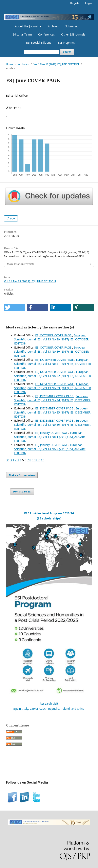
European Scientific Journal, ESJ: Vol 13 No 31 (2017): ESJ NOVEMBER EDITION (53, 364)
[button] (15, 307)
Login (89, 3)
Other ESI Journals (73, 34)
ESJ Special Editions (39, 43)
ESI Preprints (66, 43)
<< (8, 460)
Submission (73, 26)
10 (36, 460)
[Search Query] (41, 52)
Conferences (46, 34)
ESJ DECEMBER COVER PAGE (55, 396)
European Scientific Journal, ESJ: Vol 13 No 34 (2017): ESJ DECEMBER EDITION (52, 400)
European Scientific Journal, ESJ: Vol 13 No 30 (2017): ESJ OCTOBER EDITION (51, 351)
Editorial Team (22, 34)
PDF (12, 218)
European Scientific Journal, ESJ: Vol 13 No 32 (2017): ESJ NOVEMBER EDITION (53, 376)
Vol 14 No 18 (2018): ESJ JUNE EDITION (56, 64)
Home (10, 64)
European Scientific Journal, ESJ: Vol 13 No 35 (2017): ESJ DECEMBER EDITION (52, 412)
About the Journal (27, 26)
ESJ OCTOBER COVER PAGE (54, 335)
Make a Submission (22, 475)
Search (67, 52)
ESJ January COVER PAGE (52, 433)
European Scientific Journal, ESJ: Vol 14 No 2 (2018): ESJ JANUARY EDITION (50, 449)
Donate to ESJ (22, 491)
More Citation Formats (21, 264)
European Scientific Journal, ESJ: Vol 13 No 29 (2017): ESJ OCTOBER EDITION (51, 339)
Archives (53, 26)
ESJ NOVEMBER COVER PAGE (55, 360)
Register (75, 3)
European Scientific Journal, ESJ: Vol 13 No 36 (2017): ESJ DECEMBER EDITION (52, 425)
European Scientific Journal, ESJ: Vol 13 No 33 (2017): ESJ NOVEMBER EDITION (53, 388)
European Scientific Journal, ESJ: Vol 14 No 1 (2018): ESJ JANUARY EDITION (50, 437)
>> (42, 460)
